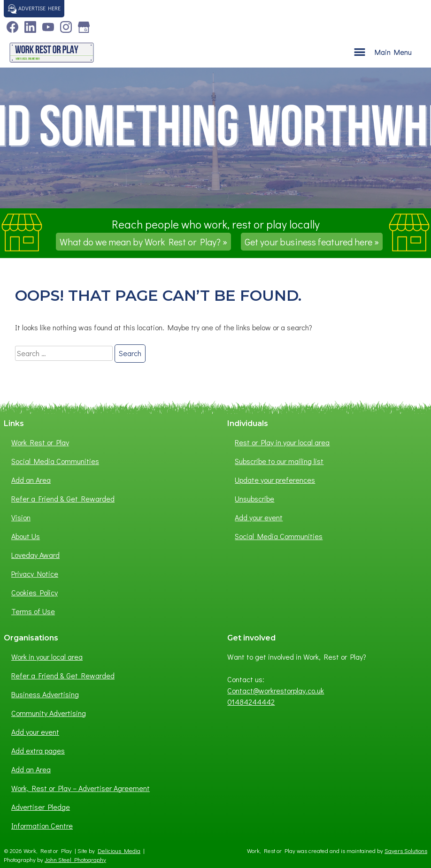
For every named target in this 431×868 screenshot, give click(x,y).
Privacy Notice (35, 574)
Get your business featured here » (312, 242)
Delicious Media (119, 851)
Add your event (259, 517)
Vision (21, 517)
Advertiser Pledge (41, 807)
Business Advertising (45, 694)
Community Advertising (49, 713)
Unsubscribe (254, 499)
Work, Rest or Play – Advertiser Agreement (81, 788)
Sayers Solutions (406, 851)
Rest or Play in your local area (282, 442)
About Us (26, 536)
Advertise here (34, 9)
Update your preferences (275, 480)
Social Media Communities (55, 461)
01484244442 (251, 702)
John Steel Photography (75, 860)
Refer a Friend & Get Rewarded (63, 499)
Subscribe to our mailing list (279, 461)
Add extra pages (38, 750)
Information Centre (42, 826)
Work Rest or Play (40, 442)
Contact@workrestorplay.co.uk (276, 690)
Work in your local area (47, 657)
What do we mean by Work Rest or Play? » (143, 242)
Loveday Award (35, 555)
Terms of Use (33, 611)
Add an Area (31, 480)
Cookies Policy (35, 592)
